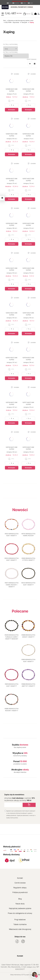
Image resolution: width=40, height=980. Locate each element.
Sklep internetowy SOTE (18, 975)
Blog (20, 899)
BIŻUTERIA (5, 7)
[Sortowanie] (30, 64)
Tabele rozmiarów (20, 924)
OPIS (11, 101)
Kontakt (20, 878)
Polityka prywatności (20, 892)
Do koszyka (12, 110)
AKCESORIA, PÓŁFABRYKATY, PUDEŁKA (22, 7)
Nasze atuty (20, 904)
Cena (11, 49)
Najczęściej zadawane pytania (20, 908)
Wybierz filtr (9, 56)
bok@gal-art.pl (31, 967)
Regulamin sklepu (20, 888)
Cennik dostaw (20, 883)
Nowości (20, 510)
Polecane (20, 611)
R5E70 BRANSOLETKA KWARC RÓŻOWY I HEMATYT (12, 585)
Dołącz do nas (20, 937)
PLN (28, 14)
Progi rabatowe (20, 920)
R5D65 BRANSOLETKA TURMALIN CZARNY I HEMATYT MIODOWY (12, 637)
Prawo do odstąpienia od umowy (20, 913)
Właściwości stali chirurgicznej (20, 929)
